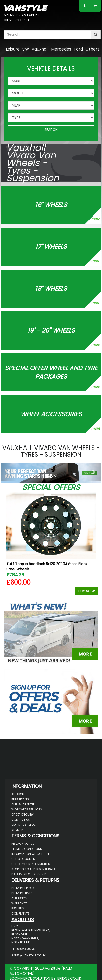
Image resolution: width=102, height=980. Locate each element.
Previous (10, 545)
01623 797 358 (16, 20)
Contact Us (21, 820)
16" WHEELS (51, 205)
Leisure (13, 49)
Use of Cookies (23, 859)
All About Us (21, 794)
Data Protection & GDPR (30, 874)
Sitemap (17, 830)
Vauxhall (40, 49)
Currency (19, 898)
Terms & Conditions (27, 849)
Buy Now (87, 591)
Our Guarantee (23, 804)
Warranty (19, 903)
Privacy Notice (23, 844)
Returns (18, 908)
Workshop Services (27, 809)
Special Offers (51, 487)
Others (92, 49)
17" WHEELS (51, 247)
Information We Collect (30, 854)
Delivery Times (22, 893)
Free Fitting (20, 799)
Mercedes (61, 49)
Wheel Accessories (51, 414)
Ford (78, 49)
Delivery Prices (23, 888)
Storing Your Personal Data (33, 869)
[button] (9, 472)
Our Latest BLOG (24, 825)
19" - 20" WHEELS (51, 330)
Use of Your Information (31, 864)
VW (26, 49)
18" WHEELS (51, 288)
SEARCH (51, 130)
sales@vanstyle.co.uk (29, 955)
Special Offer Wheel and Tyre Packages (51, 372)
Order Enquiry (23, 815)
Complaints (20, 913)
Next (92, 545)
